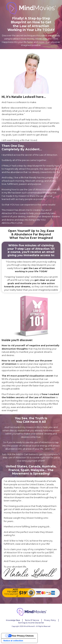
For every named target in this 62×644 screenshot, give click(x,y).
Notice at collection (13, 641)
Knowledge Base (13, 620)
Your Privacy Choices (23, 636)
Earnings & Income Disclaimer (31, 623)
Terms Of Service (32, 620)
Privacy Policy (50, 620)
